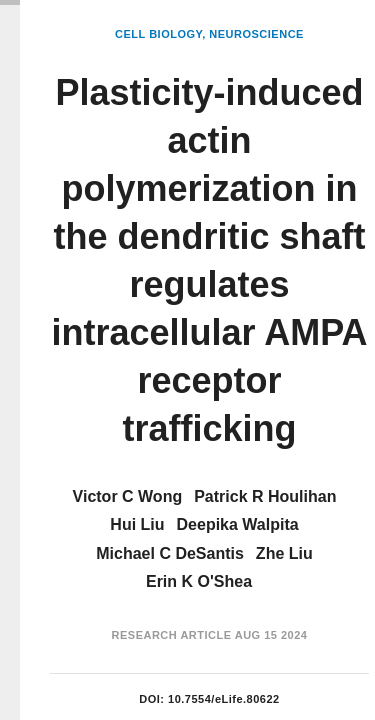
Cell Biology (158, 34)
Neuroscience (256, 34)
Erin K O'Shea (199, 581)
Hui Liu (137, 524)
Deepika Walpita (238, 524)
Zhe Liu (284, 553)
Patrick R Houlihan (265, 496)
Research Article (172, 635)
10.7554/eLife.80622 (224, 699)
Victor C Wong (128, 496)
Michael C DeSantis (170, 553)
